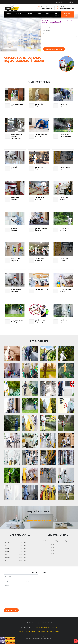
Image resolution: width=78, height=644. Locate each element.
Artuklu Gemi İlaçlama (64, 199)
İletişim (21, 632)
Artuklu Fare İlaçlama (15, 229)
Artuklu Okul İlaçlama (39, 199)
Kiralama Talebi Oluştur (54, 49)
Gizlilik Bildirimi (41, 632)
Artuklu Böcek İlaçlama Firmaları (54, 636)
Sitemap (56, 632)
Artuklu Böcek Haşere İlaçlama (65, 136)
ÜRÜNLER (48, 14)
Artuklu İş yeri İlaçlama (16, 168)
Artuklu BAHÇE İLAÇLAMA (64, 229)
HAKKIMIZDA (19, 14)
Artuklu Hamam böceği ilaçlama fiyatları (41, 636)
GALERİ (39, 14)
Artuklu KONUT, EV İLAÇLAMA (17, 290)
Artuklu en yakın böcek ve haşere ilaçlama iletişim (43, 638)
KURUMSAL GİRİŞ (67, 14)
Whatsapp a (47, 8)
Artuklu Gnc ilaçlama (8, 636)
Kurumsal (27, 632)
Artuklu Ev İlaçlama (42, 289)
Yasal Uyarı (50, 632)
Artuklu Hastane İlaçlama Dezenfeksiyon (17, 137)
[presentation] (54, 42)
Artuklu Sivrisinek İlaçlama (65, 290)
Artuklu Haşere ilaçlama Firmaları (18, 636)
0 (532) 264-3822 (67, 8)
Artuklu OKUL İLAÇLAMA (16, 260)
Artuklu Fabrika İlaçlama (65, 168)
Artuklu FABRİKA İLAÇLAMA (65, 260)
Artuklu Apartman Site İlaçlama (17, 105)
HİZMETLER (30, 14)
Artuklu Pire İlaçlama (39, 105)
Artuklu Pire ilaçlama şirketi (29, 636)
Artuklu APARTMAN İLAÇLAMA (42, 229)
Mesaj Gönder (11, 610)
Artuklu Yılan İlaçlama (64, 105)
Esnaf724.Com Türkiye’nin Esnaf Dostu (46, 627)
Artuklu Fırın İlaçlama (15, 199)
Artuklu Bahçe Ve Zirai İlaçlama (17, 321)
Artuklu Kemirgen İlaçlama (41, 136)
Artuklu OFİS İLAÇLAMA (39, 260)
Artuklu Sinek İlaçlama (64, 321)
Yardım (33, 632)
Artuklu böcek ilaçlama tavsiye (65, 636)
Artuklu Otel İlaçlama (39, 168)
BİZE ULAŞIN (57, 14)
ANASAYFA (9, 14)
